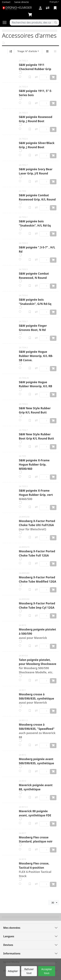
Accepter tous (47, 971)
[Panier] (31, 15)
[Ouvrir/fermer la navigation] (6, 22)
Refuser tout (29, 971)
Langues (9, 936)
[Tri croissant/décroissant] (11, 51)
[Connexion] (40, 8)
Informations (12, 953)
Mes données (12, 928)
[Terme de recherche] (31, 22)
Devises (8, 945)
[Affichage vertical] (47, 51)
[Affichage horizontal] (55, 51)
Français (54, 2)
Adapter (13, 971)
